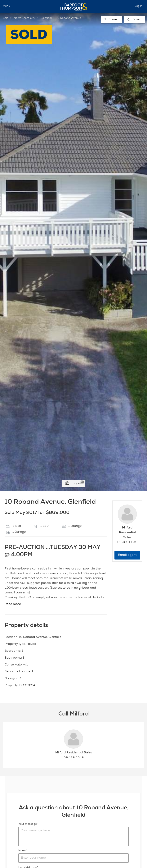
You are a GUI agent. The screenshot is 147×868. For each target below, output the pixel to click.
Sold (6, 18)
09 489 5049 (127, 542)
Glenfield (46, 18)
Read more (13, 604)
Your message (28, 824)
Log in (139, 6)
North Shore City (24, 18)
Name (22, 851)
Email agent (127, 555)
